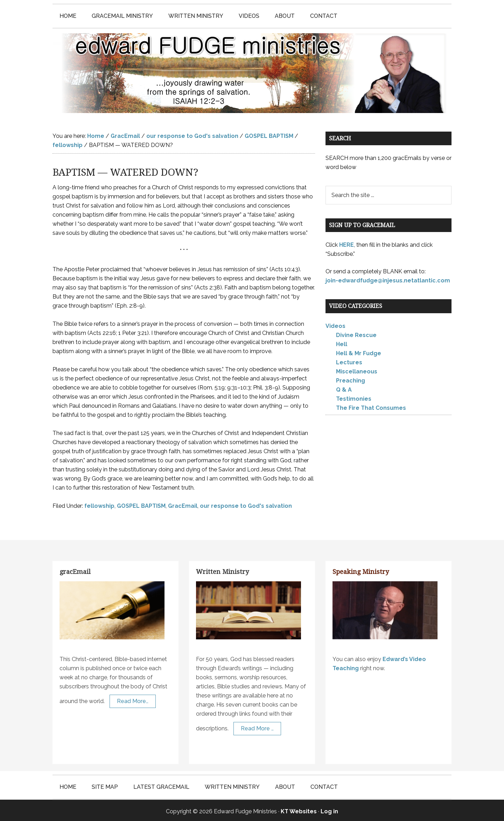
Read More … (257, 726)
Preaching (351, 378)
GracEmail (183, 504)
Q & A (344, 388)
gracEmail (75, 570)
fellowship (99, 504)
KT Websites (299, 809)
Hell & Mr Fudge (359, 351)
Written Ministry (222, 570)
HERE (346, 243)
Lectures (349, 360)
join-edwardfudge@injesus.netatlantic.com (388, 278)
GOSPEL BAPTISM (141, 504)
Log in (329, 809)
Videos (335, 324)
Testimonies (354, 397)
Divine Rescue (356, 333)
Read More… (133, 699)
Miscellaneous (357, 369)
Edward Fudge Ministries (252, 72)
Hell (342, 342)
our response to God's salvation (246, 504)
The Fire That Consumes (371, 406)
